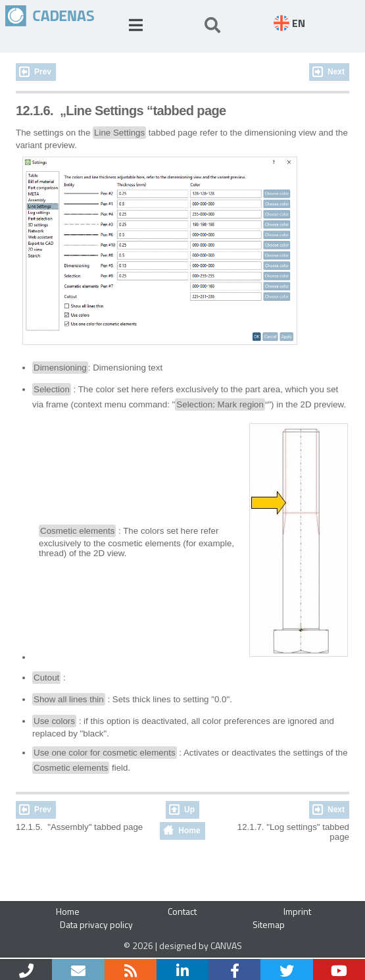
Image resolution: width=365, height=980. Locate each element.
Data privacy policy (96, 924)
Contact (182, 911)
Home (189, 831)
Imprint (297, 911)
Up (189, 810)
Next (336, 72)
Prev (43, 72)
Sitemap (269, 924)
